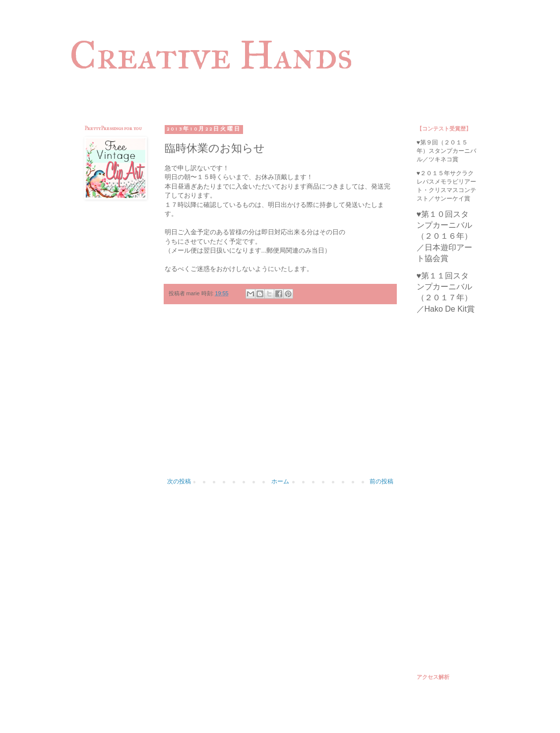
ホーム (280, 481)
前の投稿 (381, 481)
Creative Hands (211, 55)
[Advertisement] (280, 396)
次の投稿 (179, 481)
